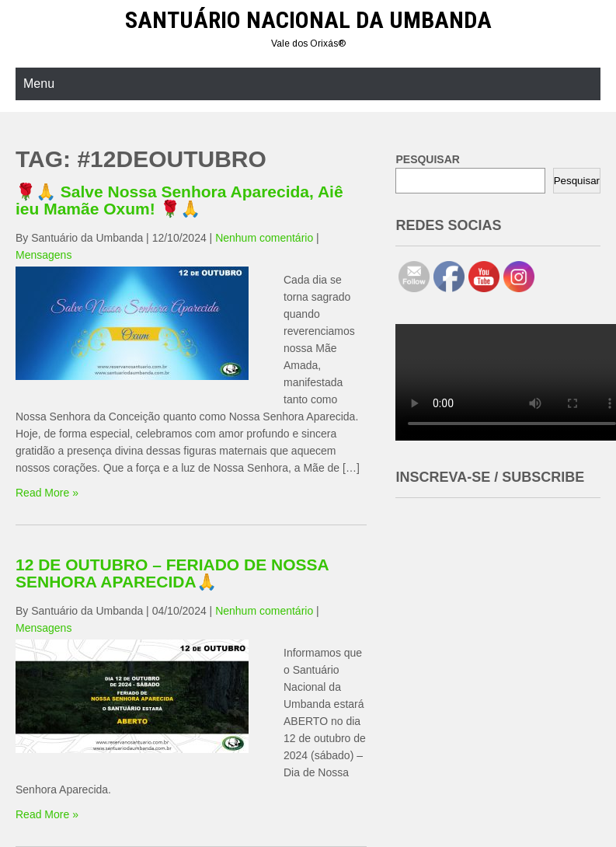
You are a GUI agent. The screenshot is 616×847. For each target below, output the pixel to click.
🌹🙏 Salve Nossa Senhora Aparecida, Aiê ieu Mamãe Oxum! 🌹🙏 (179, 200)
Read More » (47, 493)
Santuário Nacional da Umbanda (308, 20)
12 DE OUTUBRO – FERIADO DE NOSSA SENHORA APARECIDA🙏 (172, 573)
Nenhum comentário (264, 238)
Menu (39, 84)
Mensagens (44, 255)
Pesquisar (577, 181)
